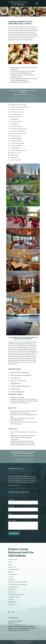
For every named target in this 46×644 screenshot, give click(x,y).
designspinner (26, 643)
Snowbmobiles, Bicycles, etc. (16, 595)
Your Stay (11, 577)
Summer (11, 572)
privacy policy (29, 641)
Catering (11, 599)
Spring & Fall (12, 567)
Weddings (11, 579)
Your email (23, 509)
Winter (10, 562)
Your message (23, 525)
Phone (23, 516)
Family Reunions (13, 575)
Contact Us (11, 604)
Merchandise (12, 602)
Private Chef (12, 592)
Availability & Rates (14, 597)
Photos (10, 565)
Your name (23, 502)
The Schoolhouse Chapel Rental (17, 584)
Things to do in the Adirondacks (17, 582)
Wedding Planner (13, 587)
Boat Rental (12, 589)
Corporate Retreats (14, 570)
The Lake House (13, 560)
